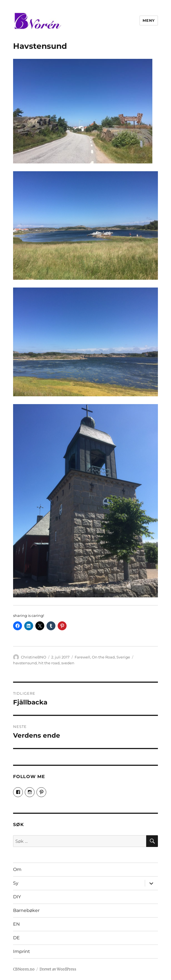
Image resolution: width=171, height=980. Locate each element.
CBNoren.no (24, 969)
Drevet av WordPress (58, 969)
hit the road (49, 663)
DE (16, 938)
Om (17, 869)
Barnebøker (26, 910)
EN (16, 924)
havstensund (25, 663)
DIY (17, 897)
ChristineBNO (34, 657)
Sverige (123, 657)
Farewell (82, 657)
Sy (16, 883)
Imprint (22, 951)
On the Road (103, 657)
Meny (149, 20)
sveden (68, 663)
